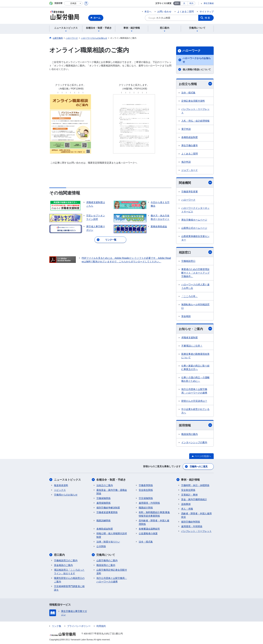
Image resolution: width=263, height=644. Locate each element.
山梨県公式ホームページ (194, 228)
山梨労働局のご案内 (107, 560)
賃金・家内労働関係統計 (194, 499)
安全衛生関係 (146, 490)
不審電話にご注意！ (192, 346)
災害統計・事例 (189, 495)
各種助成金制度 (190, 137)
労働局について (106, 555)
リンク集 (57, 626)
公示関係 (101, 546)
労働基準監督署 (190, 192)
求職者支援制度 (190, 338)
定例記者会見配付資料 (193, 101)
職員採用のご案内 (106, 565)
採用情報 (195, 425)
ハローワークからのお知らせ (197, 60)
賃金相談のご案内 (63, 565)
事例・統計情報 (191, 480)
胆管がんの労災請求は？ (194, 401)
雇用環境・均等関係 (149, 503)
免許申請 (186, 162)
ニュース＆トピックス (67, 480)
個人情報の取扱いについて (197, 69)
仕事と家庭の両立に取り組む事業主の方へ (195, 367)
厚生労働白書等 (190, 145)
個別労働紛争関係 (191, 522)
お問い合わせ (164, 12)
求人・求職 (187, 509)
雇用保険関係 (103, 503)
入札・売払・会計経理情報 (195, 121)
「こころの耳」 (190, 296)
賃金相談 (186, 316)
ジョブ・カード (190, 170)
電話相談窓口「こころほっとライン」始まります (69, 572)
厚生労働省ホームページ (194, 220)
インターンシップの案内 (194, 442)
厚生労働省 (209, 3)
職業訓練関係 (103, 521)
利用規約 (101, 626)
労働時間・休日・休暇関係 (195, 485)
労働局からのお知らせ (66, 495)
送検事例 (186, 504)
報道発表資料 (61, 485)
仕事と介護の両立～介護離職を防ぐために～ (195, 379)
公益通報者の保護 (148, 533)
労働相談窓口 (188, 261)
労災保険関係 (146, 498)
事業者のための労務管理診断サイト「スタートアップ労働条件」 (195, 273)
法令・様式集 (188, 93)
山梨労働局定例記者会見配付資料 (112, 572)
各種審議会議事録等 (149, 529)
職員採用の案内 (190, 434)
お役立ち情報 (195, 84)
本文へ (148, 12)
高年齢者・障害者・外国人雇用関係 (154, 522)
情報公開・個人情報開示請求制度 (112, 535)
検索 (208, 18)
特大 (192, 3)
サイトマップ (207, 12)
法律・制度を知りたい (108, 542)
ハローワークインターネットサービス (195, 210)
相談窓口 (195, 252)
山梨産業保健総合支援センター (195, 238)
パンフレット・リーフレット (195, 111)
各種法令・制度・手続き (111, 480)
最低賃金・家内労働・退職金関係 (112, 492)
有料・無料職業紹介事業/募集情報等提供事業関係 (154, 514)
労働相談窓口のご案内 (66, 560)
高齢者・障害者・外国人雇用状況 (196, 515)
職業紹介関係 (146, 508)
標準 (177, 3)
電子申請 (186, 129)
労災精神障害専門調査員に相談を (69, 588)
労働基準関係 (146, 485)
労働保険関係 (103, 498)
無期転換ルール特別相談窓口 (195, 306)
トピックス (60, 490)
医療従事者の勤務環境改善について (195, 356)
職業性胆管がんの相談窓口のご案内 (69, 580)
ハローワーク (192, 51)
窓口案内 (59, 555)
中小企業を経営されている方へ (195, 411)
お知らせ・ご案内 (195, 329)
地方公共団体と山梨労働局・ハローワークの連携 (194, 391)
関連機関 (195, 183)
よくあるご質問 (186, 12)
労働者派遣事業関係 (107, 512)
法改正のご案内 (105, 485)
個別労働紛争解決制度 (108, 508)
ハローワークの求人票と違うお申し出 (195, 286)
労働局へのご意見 (199, 467)
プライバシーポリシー (79, 626)
